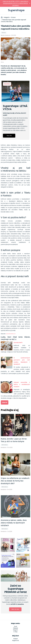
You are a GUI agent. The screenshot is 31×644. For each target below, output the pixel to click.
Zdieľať (5, 402)
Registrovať (16, 641)
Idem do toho (15, 609)
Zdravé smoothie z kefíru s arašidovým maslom (22, 384)
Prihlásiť (29, 11)
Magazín (15, 630)
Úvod (15, 626)
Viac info (9, 136)
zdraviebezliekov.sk (11, 334)
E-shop (15, 632)
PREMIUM (15, 628)
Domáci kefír (18, 343)
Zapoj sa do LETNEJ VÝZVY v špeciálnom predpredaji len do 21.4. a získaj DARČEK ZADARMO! (16, 3)
